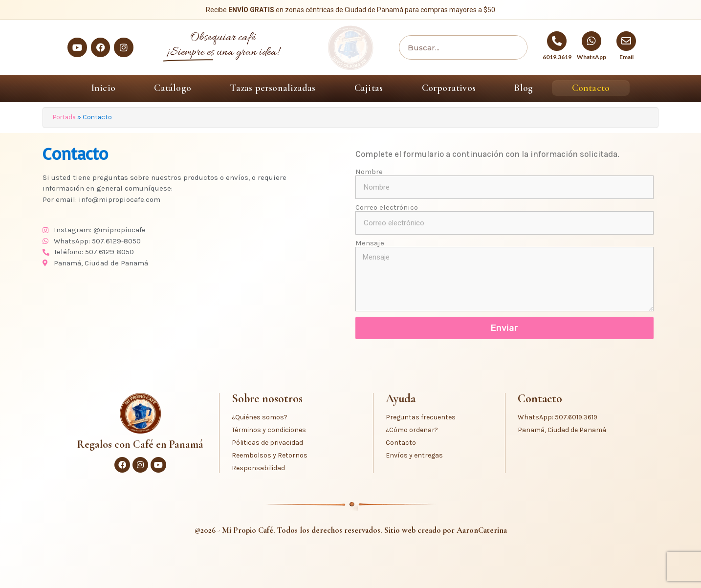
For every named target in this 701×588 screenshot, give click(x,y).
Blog (524, 88)
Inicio (103, 88)
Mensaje (370, 243)
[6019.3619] (557, 41)
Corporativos (449, 88)
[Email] (626, 41)
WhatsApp (591, 57)
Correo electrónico (387, 207)
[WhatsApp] (591, 41)
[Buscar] (512, 47)
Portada (64, 117)
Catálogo (173, 88)
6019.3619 (557, 57)
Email (626, 57)
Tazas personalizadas (273, 88)
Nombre (369, 172)
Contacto (591, 88)
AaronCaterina (482, 530)
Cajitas (369, 88)
